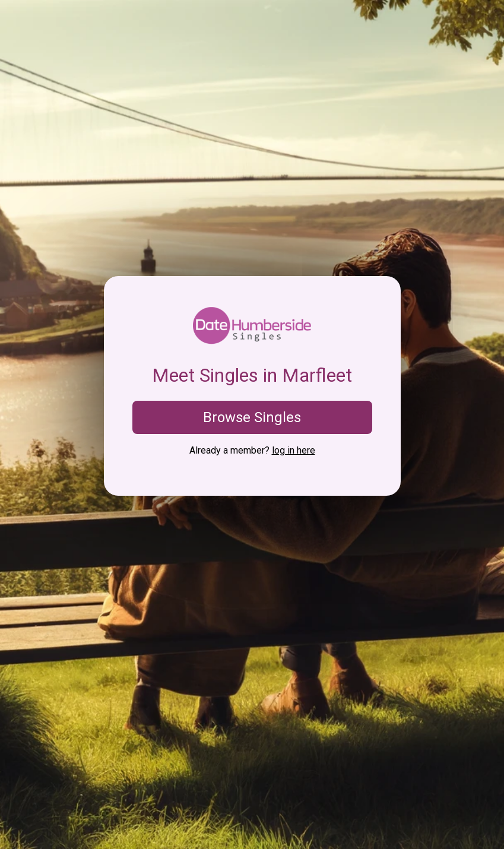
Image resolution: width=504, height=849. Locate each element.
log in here (294, 450)
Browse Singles (252, 417)
